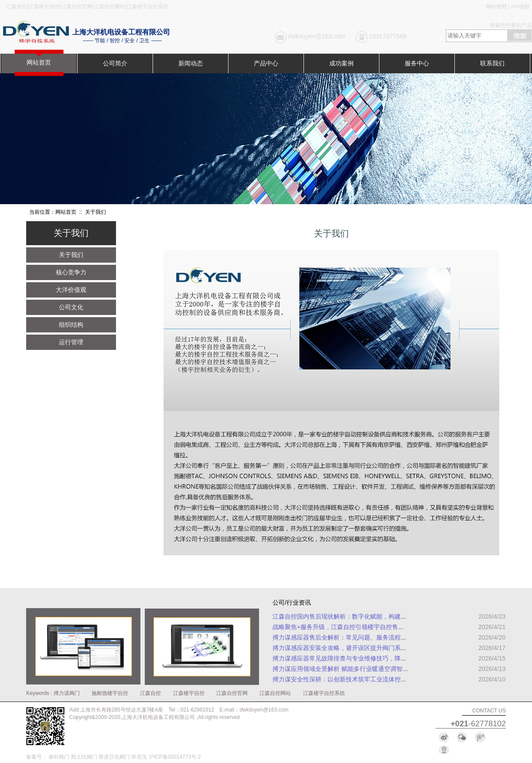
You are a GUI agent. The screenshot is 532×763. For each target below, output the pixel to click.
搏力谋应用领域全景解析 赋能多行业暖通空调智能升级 (347, 669)
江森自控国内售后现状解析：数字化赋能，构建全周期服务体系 (358, 616)
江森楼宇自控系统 (324, 693)
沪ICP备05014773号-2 (175, 757)
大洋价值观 (71, 290)
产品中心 (266, 63)
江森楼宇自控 (189, 693)
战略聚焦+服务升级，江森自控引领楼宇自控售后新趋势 (348, 627)
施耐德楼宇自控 (110, 693)
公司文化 (71, 307)
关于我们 (71, 255)
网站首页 (39, 62)
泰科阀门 (59, 757)
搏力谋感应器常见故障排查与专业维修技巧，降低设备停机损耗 (358, 658)
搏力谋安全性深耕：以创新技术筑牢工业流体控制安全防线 (352, 679)
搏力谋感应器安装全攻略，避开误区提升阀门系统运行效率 (352, 648)
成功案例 (341, 63)
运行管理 (71, 342)
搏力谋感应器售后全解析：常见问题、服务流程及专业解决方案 (358, 637)
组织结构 (71, 325)
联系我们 (492, 63)
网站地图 (496, 7)
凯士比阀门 (84, 757)
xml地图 (520, 7)
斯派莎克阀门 (114, 757)
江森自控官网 (232, 693)
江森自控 (150, 693)
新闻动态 (191, 63)
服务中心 (417, 63)
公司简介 (115, 63)
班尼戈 (139, 757)
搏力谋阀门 (67, 693)
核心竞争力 (71, 272)
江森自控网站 (275, 693)
